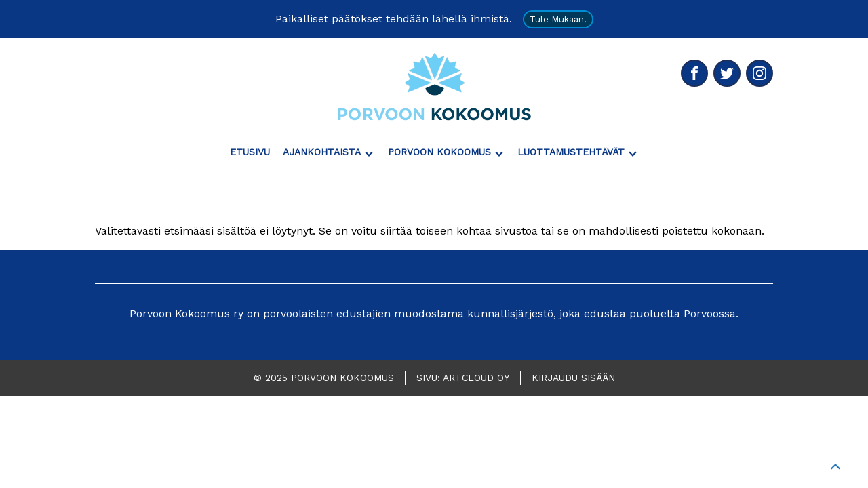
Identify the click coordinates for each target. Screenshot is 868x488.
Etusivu (250, 152)
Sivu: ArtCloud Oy (463, 378)
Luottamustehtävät (571, 152)
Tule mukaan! (558, 19)
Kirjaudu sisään (573, 378)
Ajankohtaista (322, 152)
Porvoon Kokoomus (439, 152)
